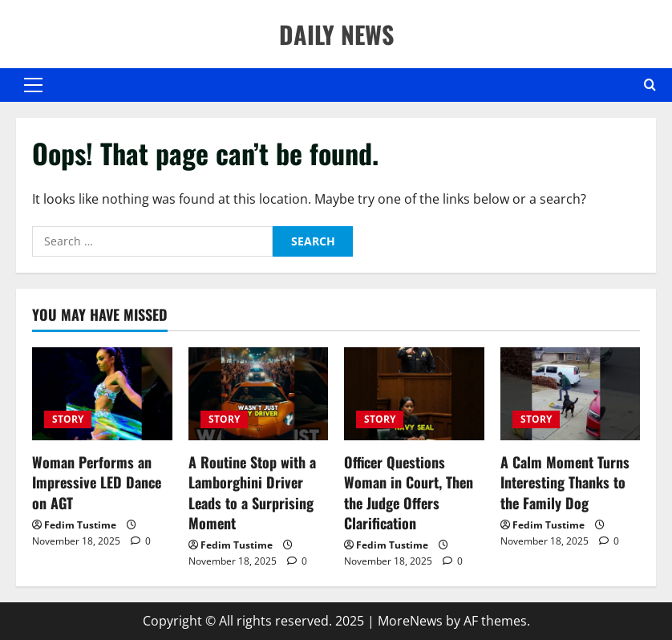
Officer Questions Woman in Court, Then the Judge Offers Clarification (409, 492)
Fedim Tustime (80, 525)
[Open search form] (650, 85)
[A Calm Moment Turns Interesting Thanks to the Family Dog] (571, 394)
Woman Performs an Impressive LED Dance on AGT (97, 482)
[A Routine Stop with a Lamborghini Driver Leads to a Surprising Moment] (259, 394)
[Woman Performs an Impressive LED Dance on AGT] (102, 394)
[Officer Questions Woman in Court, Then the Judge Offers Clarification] (414, 394)
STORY (68, 419)
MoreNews (410, 621)
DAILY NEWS (336, 34)
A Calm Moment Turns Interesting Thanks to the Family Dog (565, 482)
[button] (33, 85)
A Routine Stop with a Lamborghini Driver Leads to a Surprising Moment (252, 492)
